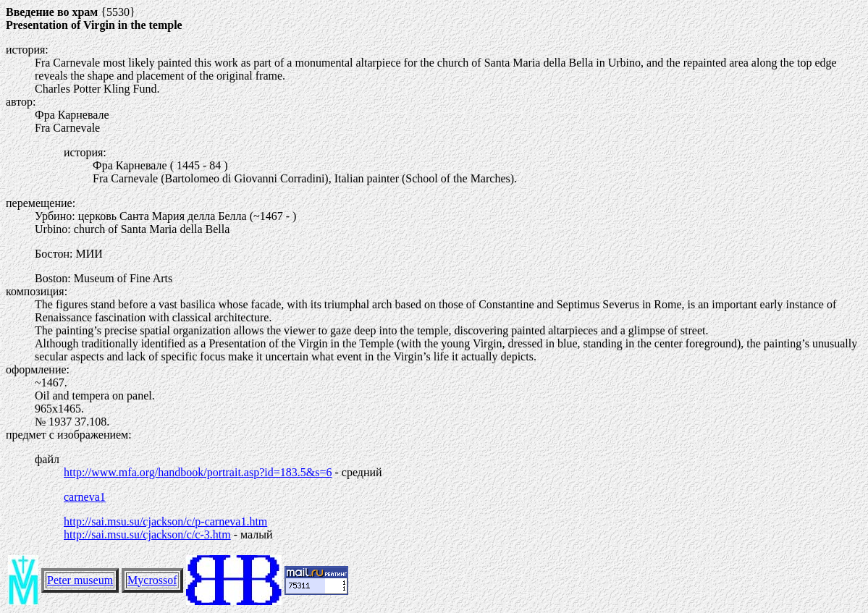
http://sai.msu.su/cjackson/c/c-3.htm (147, 534)
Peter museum (80, 580)
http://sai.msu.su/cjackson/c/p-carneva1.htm (165, 521)
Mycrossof (152, 580)
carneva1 (85, 497)
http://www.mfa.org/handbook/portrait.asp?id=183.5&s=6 (198, 472)
